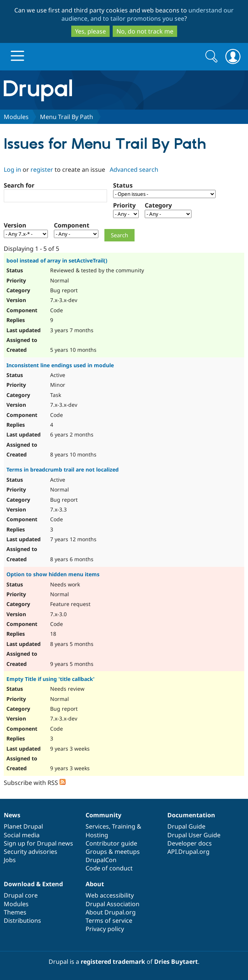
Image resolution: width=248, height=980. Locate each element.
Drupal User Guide (194, 835)
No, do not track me (145, 31)
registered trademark (113, 962)
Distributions (22, 920)
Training (124, 826)
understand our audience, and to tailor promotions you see (148, 14)
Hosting (97, 835)
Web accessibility (110, 895)
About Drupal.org (111, 912)
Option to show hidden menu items (53, 574)
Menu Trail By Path (67, 117)
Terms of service (109, 920)
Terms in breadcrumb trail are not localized (63, 469)
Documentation (191, 815)
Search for (19, 185)
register (42, 169)
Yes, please (90, 31)
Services (97, 826)
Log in (12, 169)
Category (158, 205)
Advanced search (134, 169)
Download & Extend (33, 884)
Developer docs (190, 843)
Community (103, 815)
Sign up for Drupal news (38, 843)
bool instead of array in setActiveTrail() (57, 260)
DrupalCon (101, 860)
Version (15, 225)
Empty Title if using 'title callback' (51, 679)
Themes (15, 912)
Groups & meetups (113, 852)
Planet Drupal (23, 826)
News (12, 815)
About (95, 884)
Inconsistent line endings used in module (60, 365)
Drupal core (21, 895)
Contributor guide (111, 843)
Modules (16, 117)
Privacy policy (105, 929)
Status (123, 185)
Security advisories (31, 852)
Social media (22, 835)
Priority (124, 205)
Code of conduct (109, 868)
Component (72, 225)
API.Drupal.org (188, 852)
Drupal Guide (186, 826)
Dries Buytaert (176, 962)
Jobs (10, 860)
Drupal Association (113, 904)
